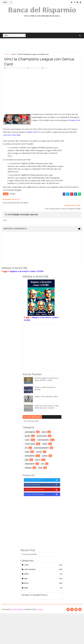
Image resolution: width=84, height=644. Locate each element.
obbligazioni (30, 464)
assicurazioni (30, 432)
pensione (28, 468)
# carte (12, 194)
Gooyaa (39, 609)
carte (13, 54)
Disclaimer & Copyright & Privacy (35, 595)
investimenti (30, 456)
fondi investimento (41, 448)
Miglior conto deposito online (46, 397)
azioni (44, 432)
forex (27, 452)
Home (7, 54)
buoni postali (42, 436)
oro (43, 464)
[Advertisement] (22, 91)
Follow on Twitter (43, 480)
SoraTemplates (17, 609)
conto (27, 440)
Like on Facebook (43, 485)
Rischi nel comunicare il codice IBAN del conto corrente (47, 407)
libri (27, 460)
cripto (45, 444)
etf (26, 448)
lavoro (45, 456)
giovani (39, 452)
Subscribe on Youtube (43, 490)
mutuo (38, 460)
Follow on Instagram (43, 494)
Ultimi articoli (32, 417)
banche (28, 436)
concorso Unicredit (12, 135)
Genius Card (75, 120)
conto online (30, 444)
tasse (40, 468)
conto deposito (43, 440)
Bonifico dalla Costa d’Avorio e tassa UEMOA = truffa (47, 379)
